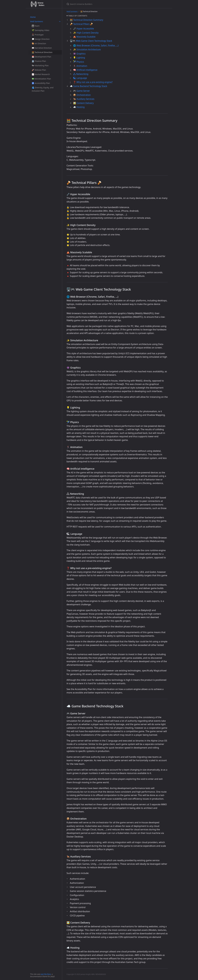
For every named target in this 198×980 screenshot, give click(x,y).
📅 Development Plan (41, 57)
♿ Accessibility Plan (41, 83)
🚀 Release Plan (39, 70)
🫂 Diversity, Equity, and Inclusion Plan (43, 89)
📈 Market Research (41, 74)
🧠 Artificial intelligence (85, 70)
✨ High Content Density (86, 33)
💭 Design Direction (41, 39)
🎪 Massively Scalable (84, 37)
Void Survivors (37, 21)
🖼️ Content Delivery (83, 103)
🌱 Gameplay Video (41, 30)
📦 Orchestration (82, 95)
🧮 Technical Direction (42, 52)
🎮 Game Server (81, 91)
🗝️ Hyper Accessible (84, 29)
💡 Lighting (79, 58)
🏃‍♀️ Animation (80, 66)
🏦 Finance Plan (39, 61)
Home (33, 17)
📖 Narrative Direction (42, 48)
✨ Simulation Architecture (87, 49)
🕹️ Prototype (38, 35)
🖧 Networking (81, 74)
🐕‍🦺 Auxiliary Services (84, 99)
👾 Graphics (79, 54)
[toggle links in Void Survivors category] (60, 21)
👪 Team (36, 26)
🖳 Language (80, 78)
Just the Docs (46, 974)
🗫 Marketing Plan (40, 65)
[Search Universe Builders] (99, 4)
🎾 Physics (79, 62)
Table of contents (78, 16)
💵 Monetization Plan (41, 79)
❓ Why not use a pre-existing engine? (93, 82)
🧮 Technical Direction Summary (86, 20)
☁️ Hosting (79, 107)
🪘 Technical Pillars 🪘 (81, 24)
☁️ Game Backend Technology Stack (88, 86)
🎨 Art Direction (39, 43)
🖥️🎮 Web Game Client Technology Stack (91, 41)
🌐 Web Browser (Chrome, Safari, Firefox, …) (96, 45)
